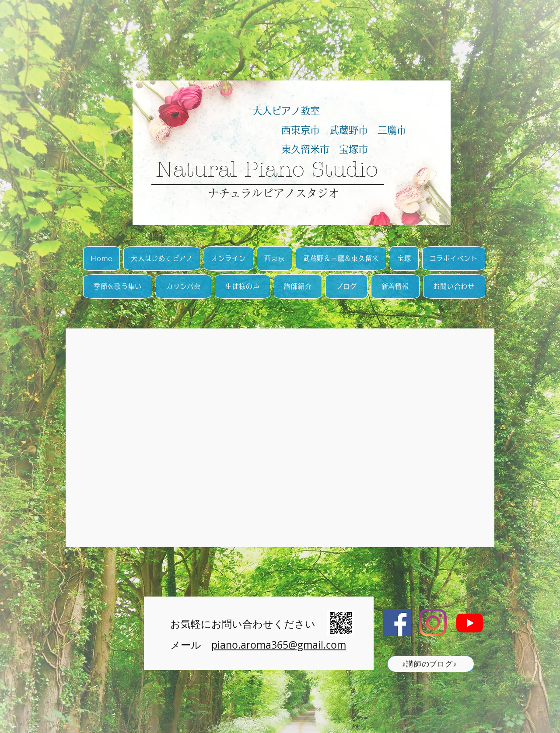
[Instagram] (433, 623)
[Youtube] (470, 623)
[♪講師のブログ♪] (431, 664)
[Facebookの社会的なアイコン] (397, 623)
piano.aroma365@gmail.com (279, 645)
